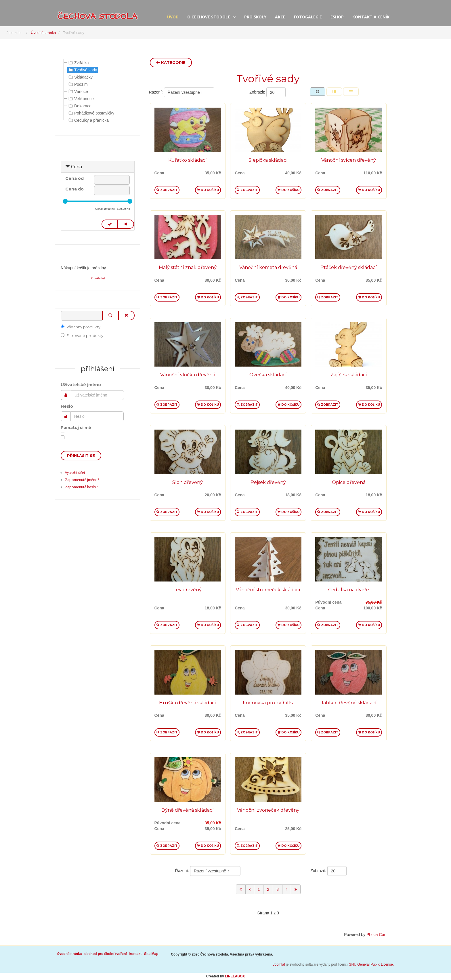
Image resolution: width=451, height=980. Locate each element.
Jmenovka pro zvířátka (268, 703)
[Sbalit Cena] (68, 167)
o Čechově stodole (209, 17)
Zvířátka (78, 63)
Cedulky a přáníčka (88, 120)
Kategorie (171, 62)
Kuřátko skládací (188, 160)
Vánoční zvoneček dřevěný (268, 810)
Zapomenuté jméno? (82, 480)
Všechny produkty (81, 327)
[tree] (98, 92)
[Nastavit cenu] (110, 224)
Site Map (151, 954)
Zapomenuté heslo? (81, 487)
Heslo (67, 406)
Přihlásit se (81, 455)
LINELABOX (235, 976)
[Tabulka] (318, 92)
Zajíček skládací (349, 375)
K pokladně (98, 278)
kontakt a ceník (371, 17)
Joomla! (279, 964)
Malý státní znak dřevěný (188, 267)
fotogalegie (308, 17)
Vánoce (78, 91)
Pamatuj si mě (76, 428)
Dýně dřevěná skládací (188, 810)
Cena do (74, 189)
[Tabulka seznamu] (334, 92)
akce (280, 17)
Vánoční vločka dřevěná (188, 375)
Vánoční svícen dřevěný (349, 160)
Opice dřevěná (349, 482)
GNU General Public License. (371, 964)
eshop (337, 17)
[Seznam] (351, 92)
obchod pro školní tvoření (105, 954)
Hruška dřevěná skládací (188, 703)
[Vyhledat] (82, 316)
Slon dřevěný (188, 482)
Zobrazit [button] (167, 190)
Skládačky (80, 77)
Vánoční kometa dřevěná (268, 267)
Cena (77, 167)
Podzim (78, 84)
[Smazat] (126, 315)
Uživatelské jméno (81, 385)
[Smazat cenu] (126, 224)
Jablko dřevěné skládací (349, 703)
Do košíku (208, 190)
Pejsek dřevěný (268, 482)
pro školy (255, 17)
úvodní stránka (69, 954)
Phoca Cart (377, 935)
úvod (173, 17)
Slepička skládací (268, 160)
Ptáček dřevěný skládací (349, 267)
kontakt (135, 954)
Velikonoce (81, 99)
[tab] (98, 167)
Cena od (74, 178)
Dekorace (79, 106)
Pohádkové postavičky (91, 113)
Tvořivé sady (82, 70)
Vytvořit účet (75, 473)
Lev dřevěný (188, 590)
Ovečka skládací (268, 375)
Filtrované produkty (82, 335)
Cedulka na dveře (349, 590)
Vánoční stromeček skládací (268, 590)
